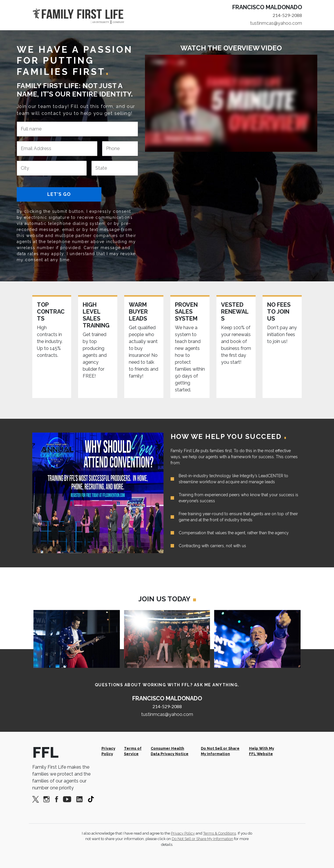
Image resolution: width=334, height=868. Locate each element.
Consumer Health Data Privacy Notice (170, 751)
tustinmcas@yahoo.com (276, 23)
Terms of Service (133, 751)
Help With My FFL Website (262, 751)
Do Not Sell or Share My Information (220, 751)
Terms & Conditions (220, 833)
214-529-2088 (287, 15)
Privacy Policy (108, 751)
